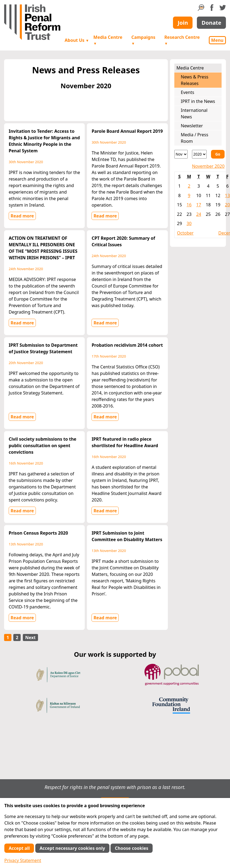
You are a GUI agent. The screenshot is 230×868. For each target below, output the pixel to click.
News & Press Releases (195, 80)
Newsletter (192, 126)
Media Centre (108, 40)
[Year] (199, 154)
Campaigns (143, 40)
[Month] (181, 154)
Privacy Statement (23, 860)
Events (188, 92)
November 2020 (208, 166)
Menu (217, 40)
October (185, 233)
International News (194, 113)
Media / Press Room (195, 138)
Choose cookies (132, 848)
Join (183, 23)
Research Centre (182, 40)
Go (218, 154)
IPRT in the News (198, 101)
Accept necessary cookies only (72, 848)
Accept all (19, 848)
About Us (77, 40)
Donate (211, 23)
